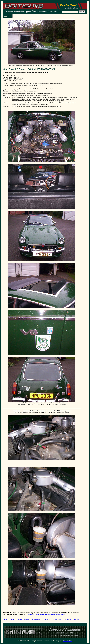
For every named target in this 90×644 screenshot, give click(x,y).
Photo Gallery (36, 619)
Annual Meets (57, 619)
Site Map (77, 619)
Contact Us (68, 619)
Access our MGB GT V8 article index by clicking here (46, 614)
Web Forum (47, 619)
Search (82, 12)
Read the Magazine (24, 619)
